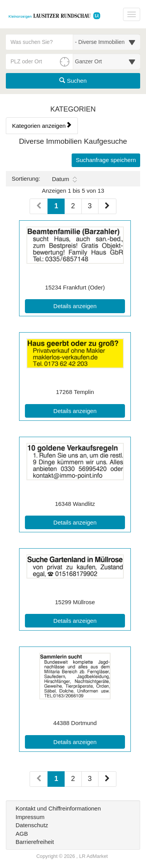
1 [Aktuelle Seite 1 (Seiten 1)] (56, 205)
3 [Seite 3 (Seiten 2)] (90, 779)
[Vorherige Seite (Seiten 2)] (39, 779)
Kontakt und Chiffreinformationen (58, 808)
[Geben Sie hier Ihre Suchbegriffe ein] (40, 42)
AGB (22, 834)
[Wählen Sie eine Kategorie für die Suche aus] (107, 42)
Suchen (73, 81)
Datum (64, 179)
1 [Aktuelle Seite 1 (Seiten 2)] (56, 778)
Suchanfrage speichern (106, 160)
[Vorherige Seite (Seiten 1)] (39, 206)
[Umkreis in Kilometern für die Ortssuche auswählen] (107, 61)
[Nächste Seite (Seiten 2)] (107, 779)
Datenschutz (32, 825)
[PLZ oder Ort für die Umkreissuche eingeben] (40, 61)
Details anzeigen (89, 305)
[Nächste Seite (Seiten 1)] (107, 206)
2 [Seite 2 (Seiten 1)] (73, 206)
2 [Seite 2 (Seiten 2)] (73, 779)
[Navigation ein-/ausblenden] (132, 14)
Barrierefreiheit (35, 842)
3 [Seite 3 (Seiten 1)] (90, 206)
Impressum (30, 817)
